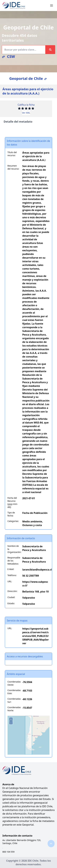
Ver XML (26, 113)
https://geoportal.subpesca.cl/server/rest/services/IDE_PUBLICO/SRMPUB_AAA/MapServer (36, 636)
